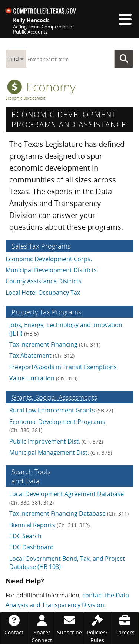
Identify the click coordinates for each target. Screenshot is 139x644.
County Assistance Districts (44, 281)
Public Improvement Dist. (56, 441)
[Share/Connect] (42, 628)
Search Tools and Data (31, 476)
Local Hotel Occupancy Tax (43, 293)
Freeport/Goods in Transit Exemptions (63, 367)
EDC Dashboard (32, 547)
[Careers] (125, 624)
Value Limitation (43, 378)
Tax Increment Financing (55, 344)
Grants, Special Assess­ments (54, 397)
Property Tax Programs (46, 312)
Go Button (126, 59)
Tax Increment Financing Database (69, 513)
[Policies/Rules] (97, 628)
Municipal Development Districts (51, 270)
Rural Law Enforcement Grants (61, 410)
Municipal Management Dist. (61, 452)
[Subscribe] (70, 624)
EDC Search (25, 536)
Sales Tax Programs (41, 246)
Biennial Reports (49, 525)
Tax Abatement (42, 355)
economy (41, 87)
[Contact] (14, 624)
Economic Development (25, 98)
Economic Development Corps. (49, 259)
